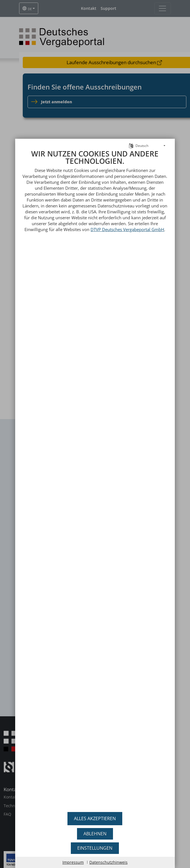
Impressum (73, 862)
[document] (95, 479)
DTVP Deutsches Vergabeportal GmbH (127, 229)
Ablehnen (95, 834)
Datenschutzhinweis (108, 862)
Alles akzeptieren (95, 818)
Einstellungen (95, 848)
